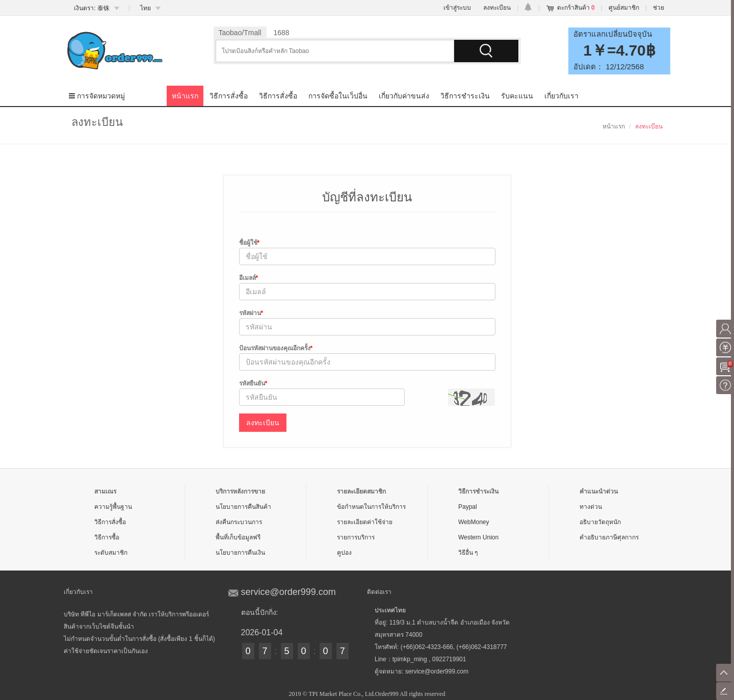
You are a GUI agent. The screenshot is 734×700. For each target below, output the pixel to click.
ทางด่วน (591, 507)
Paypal (468, 507)
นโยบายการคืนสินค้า (243, 507)
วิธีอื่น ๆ (468, 553)
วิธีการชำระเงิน (465, 96)
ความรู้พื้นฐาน (113, 507)
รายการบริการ (356, 537)
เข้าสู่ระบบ (457, 8)
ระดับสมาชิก (111, 553)
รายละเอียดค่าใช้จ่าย (365, 522)
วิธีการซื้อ (107, 537)
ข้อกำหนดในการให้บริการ (371, 507)
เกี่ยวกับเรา (561, 96)
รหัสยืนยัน (253, 383)
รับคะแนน (517, 96)
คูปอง (344, 553)
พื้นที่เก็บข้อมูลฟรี (238, 537)
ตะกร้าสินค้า (576, 8)
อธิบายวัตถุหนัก (600, 522)
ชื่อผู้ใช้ (250, 243)
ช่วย (659, 8)
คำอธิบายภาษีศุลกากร (609, 537)
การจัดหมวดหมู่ (97, 96)
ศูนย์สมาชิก (624, 8)
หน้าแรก (185, 96)
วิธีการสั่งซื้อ (229, 96)
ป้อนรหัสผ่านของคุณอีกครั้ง (276, 348)
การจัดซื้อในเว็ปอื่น (338, 96)
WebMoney (474, 522)
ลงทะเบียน (497, 8)
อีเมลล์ (249, 278)
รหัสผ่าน (251, 313)
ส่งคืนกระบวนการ (239, 522)
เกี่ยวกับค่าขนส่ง (404, 96)
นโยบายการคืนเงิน (240, 553)
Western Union (478, 537)
